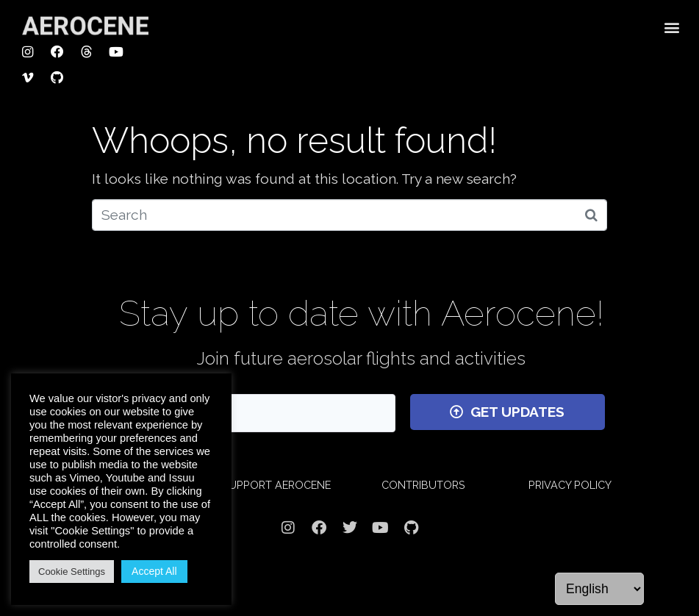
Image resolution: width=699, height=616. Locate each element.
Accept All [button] (154, 571)
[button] (672, 27)
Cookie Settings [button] (72, 572)
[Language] (599, 589)
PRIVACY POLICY (570, 485)
